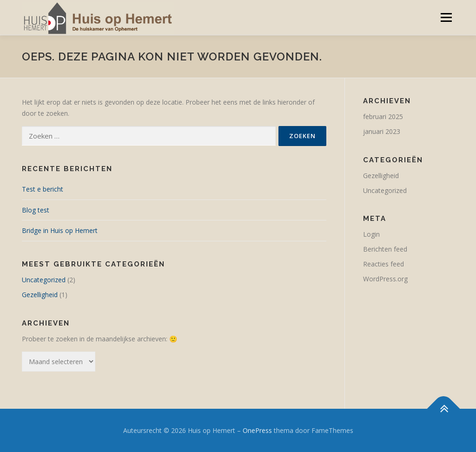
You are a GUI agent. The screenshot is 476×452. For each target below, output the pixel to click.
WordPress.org (385, 279)
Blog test (36, 210)
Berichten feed (385, 249)
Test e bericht (43, 189)
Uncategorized (44, 280)
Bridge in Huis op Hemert (60, 230)
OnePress (257, 430)
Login (371, 234)
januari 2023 (382, 131)
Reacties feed (383, 264)
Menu (446, 17)
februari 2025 (383, 116)
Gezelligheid (40, 295)
